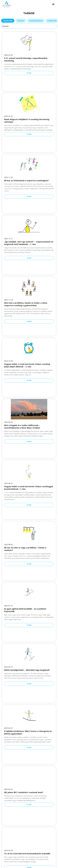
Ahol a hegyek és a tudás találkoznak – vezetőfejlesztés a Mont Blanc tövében (22, 427)
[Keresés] (29, 26)
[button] (53, 4)
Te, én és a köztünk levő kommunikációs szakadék (27, 854)
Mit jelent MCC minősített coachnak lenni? (24, 792)
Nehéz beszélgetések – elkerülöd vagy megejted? (27, 670)
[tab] (8, 21)
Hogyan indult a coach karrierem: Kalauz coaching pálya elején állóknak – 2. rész (27, 365)
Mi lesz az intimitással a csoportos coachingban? (27, 181)
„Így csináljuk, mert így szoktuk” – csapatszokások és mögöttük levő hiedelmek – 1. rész (29, 243)
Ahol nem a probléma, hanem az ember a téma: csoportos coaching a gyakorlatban (26, 304)
